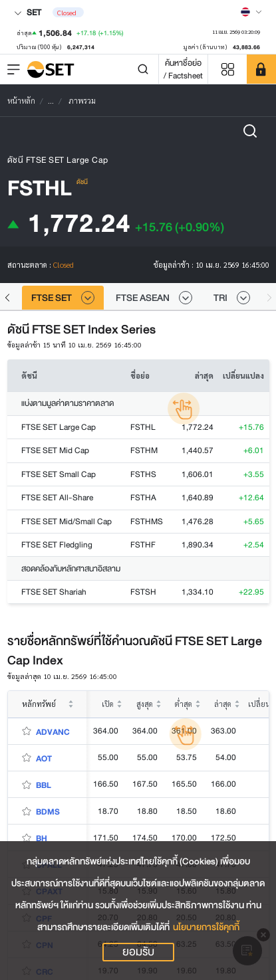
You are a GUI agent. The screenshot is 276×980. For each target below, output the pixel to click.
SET (28, 12)
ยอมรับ (138, 952)
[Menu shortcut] (227, 69)
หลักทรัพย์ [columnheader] (39, 704)
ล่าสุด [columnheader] (223, 704)
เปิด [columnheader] (108, 704)
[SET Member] (261, 69)
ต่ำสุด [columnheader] (184, 704)
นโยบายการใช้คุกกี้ (206, 927)
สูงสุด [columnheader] (145, 704)
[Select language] (251, 12)
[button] (7, 298)
